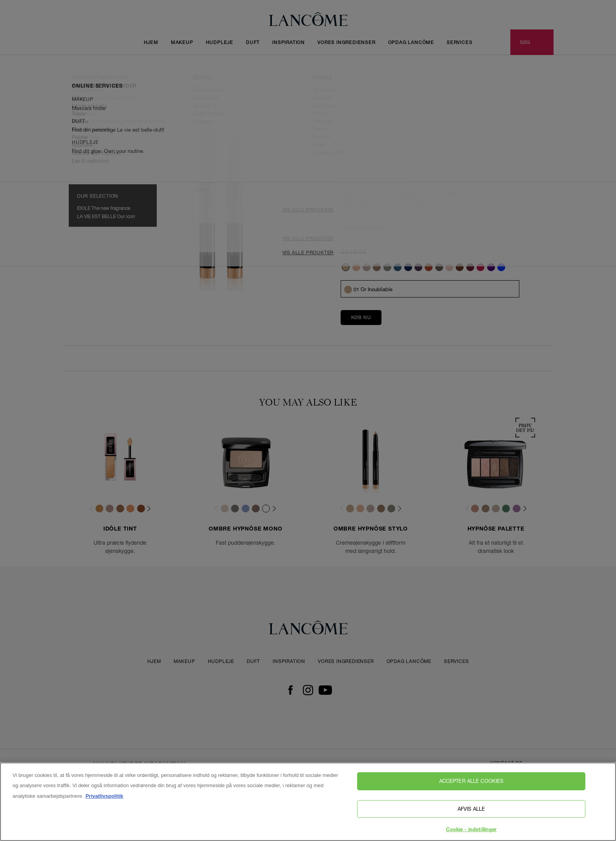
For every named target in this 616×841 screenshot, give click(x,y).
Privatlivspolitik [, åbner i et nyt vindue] (104, 802)
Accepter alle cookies (471, 788)
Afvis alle (471, 815)
